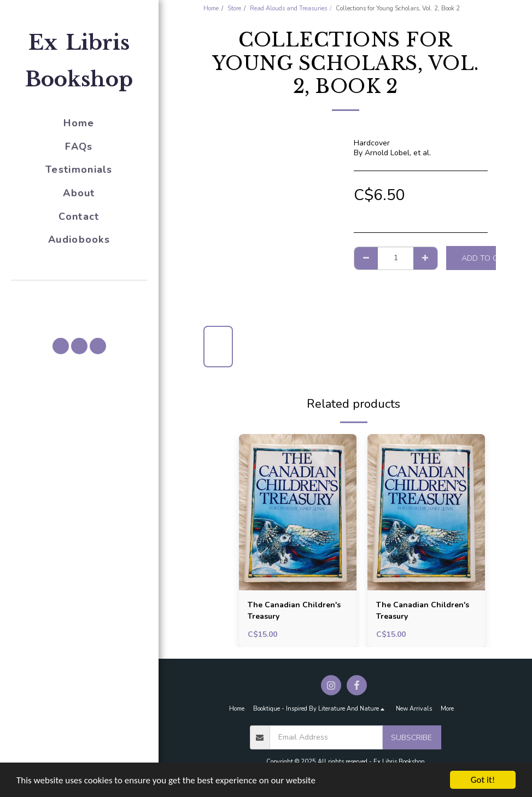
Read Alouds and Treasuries (288, 8)
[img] (298, 512)
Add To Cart (487, 258)
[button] (79, 296)
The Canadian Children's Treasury (294, 611)
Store (234, 8)
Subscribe (411, 738)
